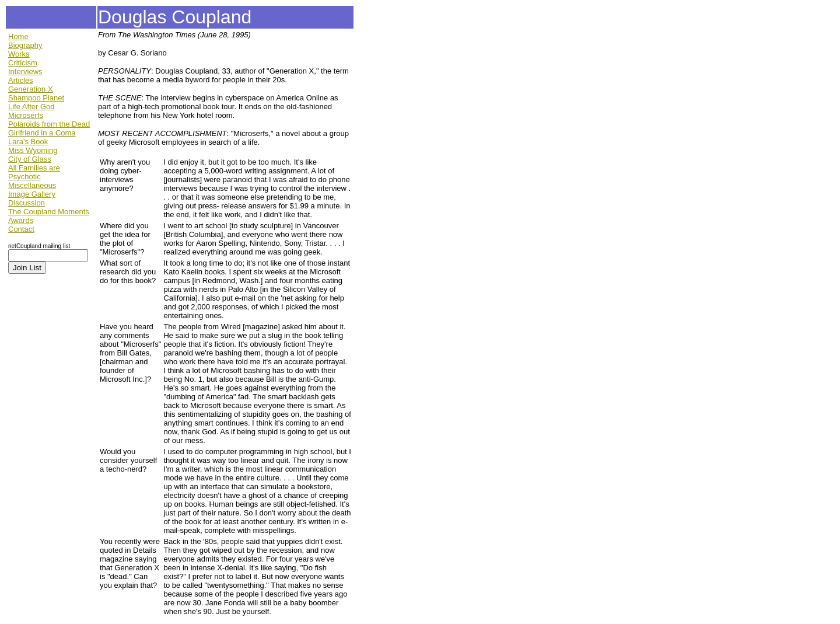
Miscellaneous (32, 185)
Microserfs (26, 115)
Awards (21, 220)
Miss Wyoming (33, 150)
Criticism (23, 63)
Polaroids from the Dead (49, 124)
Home (18, 36)
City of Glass (30, 159)
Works (19, 54)
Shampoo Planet (36, 98)
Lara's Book (28, 142)
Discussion (27, 203)
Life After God (32, 107)
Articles (21, 80)
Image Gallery (32, 194)
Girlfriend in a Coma (42, 133)
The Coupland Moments (49, 212)
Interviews (25, 72)
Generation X (31, 89)
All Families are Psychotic (34, 172)
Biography (25, 45)
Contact (21, 229)
